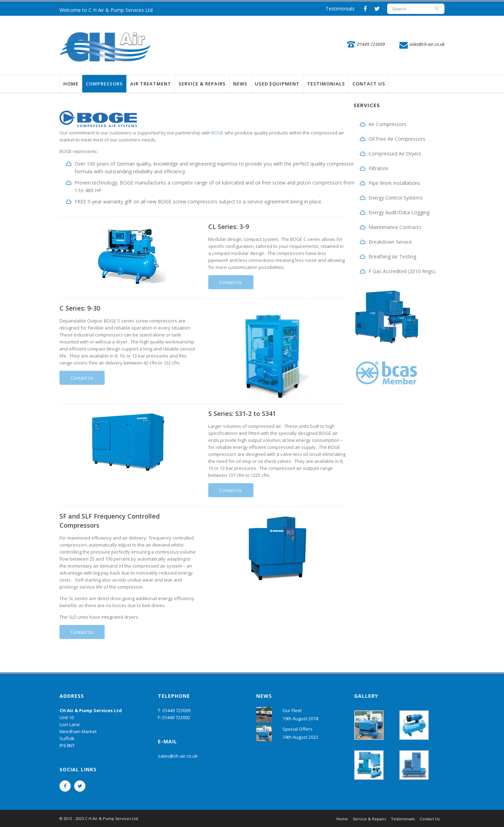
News (240, 84)
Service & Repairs (202, 84)
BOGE (218, 133)
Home (71, 84)
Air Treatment (151, 84)
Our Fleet (292, 710)
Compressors (104, 84)
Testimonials (340, 9)
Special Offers (297, 729)
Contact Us (369, 84)
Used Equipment (277, 84)
